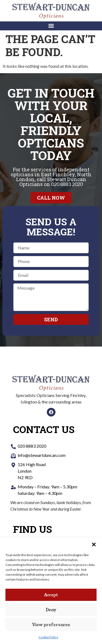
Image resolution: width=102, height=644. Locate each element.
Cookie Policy (48, 637)
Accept (51, 595)
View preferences (51, 625)
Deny (51, 610)
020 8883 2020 (67, 184)
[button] (94, 544)
